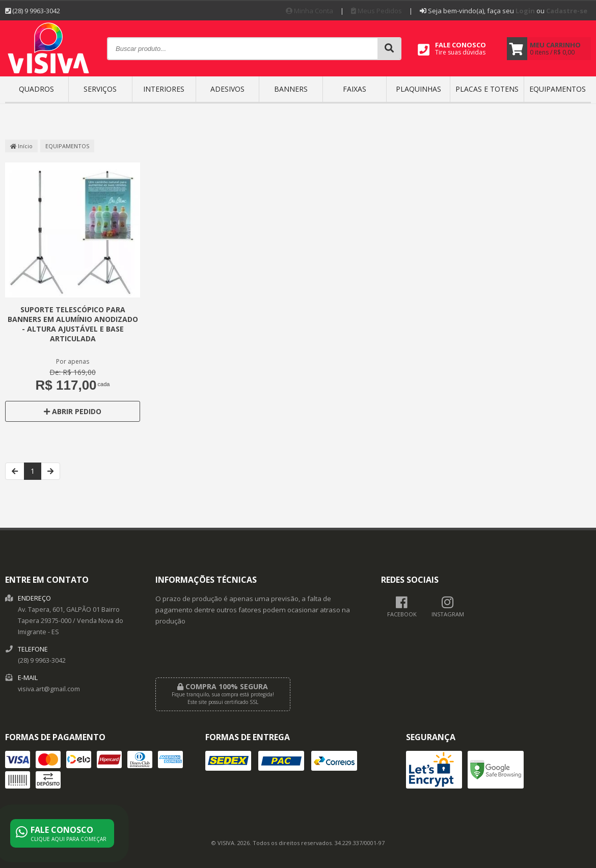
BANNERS (291, 89)
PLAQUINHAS (418, 89)
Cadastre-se (567, 11)
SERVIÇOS (100, 89)
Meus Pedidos (376, 11)
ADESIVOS (227, 89)
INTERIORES (164, 89)
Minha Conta (309, 11)
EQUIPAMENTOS (558, 89)
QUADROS (36, 89)
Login (525, 11)
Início (21, 146)
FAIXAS (355, 89)
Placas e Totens (487, 89)
